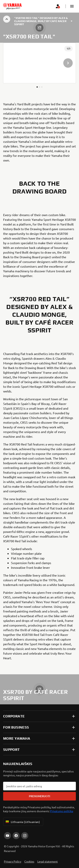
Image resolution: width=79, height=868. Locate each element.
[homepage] (12, 6)
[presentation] (39, 63)
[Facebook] (16, 836)
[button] (72, 6)
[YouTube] (7, 836)
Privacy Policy (13, 861)
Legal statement (48, 861)
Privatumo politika (62, 811)
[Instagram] (25, 836)
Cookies (29, 861)
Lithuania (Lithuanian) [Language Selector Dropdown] (22, 822)
